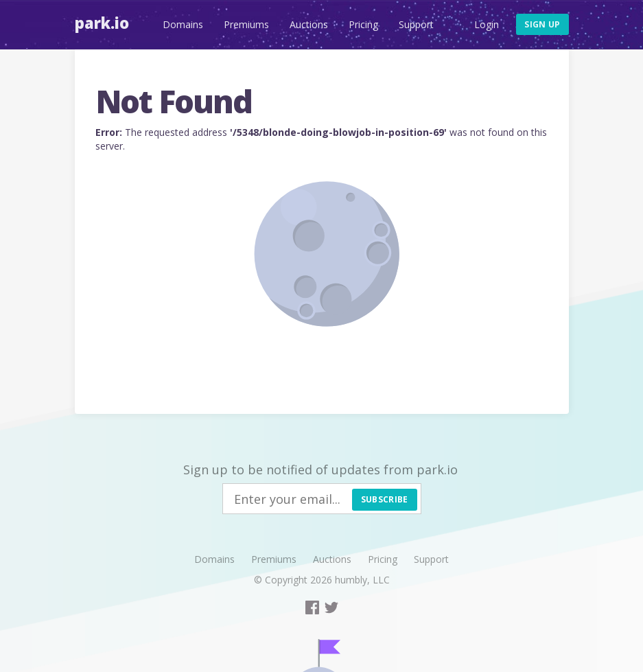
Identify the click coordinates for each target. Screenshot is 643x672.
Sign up (542, 24)
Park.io (102, 23)
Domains (183, 24)
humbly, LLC (362, 580)
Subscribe (385, 499)
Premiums (246, 24)
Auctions (309, 24)
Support (416, 24)
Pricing (363, 24)
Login (487, 24)
